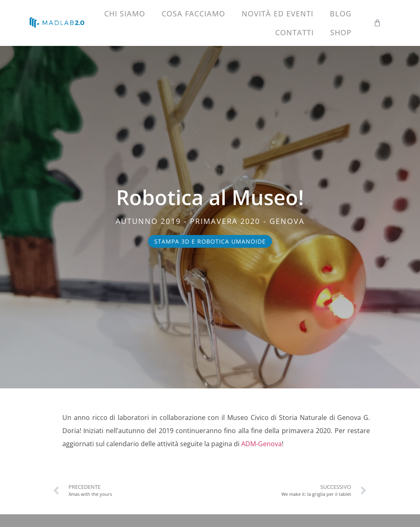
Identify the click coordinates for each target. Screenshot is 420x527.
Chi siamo (125, 14)
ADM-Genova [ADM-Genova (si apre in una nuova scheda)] (261, 444)
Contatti (294, 32)
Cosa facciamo (193, 14)
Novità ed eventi (277, 14)
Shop (341, 32)
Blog (341, 14)
